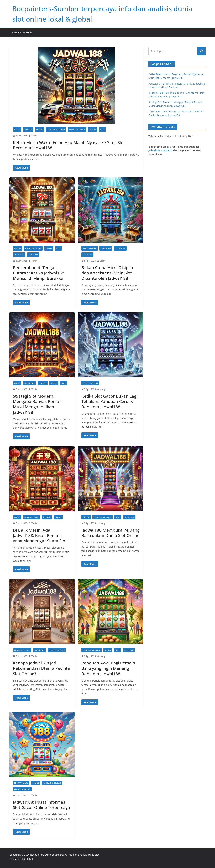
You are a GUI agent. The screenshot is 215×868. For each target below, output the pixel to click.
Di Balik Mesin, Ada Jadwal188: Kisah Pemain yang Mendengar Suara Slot (40, 535)
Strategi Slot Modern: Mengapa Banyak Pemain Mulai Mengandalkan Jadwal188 (38, 404)
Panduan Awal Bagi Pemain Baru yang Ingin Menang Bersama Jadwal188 (108, 668)
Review (93, 130)
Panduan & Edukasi (56, 130)
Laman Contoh (22, 32)
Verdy (34, 136)
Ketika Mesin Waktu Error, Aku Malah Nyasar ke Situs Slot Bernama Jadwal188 (69, 145)
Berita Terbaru (90, 248)
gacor (17, 130)
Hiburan (28, 130)
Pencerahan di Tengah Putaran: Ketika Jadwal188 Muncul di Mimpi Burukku (39, 273)
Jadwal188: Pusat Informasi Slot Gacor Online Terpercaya (41, 805)
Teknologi (19, 255)
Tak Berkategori (90, 383)
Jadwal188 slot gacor (160, 150)
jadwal (54, 383)
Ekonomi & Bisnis (22, 650)
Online (40, 130)
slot (102, 130)
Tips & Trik (33, 255)
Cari (202, 51)
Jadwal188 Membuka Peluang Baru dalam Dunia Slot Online (110, 533)
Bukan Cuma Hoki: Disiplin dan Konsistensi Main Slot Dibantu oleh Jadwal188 (107, 273)
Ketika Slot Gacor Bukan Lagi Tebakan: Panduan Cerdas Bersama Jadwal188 (109, 401)
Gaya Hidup (106, 248)
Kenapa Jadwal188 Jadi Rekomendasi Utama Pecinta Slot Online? (41, 668)
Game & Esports (32, 517)
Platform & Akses (77, 130)
